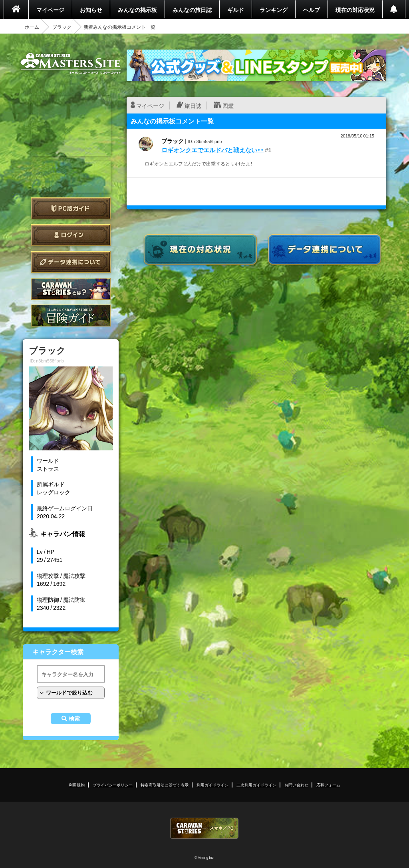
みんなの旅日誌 (192, 10)
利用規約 (77, 785)
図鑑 (228, 106)
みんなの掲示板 (137, 10)
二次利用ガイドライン (256, 785)
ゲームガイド (71, 316)
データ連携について (71, 262)
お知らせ (91, 10)
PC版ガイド (71, 208)
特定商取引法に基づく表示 (165, 785)
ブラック (62, 27)
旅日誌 (193, 106)
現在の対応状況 (355, 10)
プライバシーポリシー (113, 785)
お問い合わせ (296, 785)
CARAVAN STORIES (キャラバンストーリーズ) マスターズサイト (71, 64)
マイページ (50, 10)
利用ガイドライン (212, 785)
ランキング (274, 10)
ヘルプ (312, 10)
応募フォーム (328, 785)
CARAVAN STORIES (204, 828)
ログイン (71, 235)
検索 (74, 719)
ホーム (32, 27)
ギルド (236, 10)
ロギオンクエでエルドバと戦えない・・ (212, 150)
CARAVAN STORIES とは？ (71, 289)
